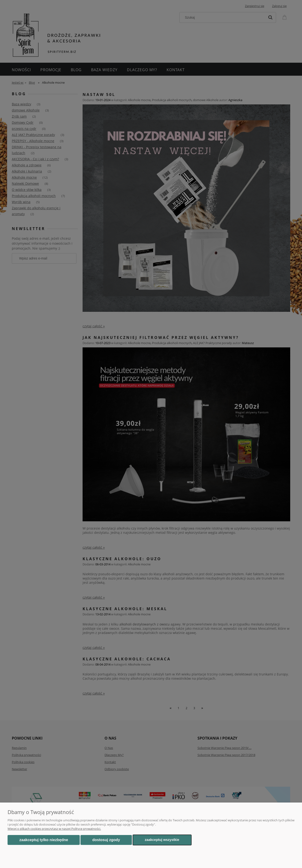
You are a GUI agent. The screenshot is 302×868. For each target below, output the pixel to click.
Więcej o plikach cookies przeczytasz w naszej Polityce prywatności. (54, 829)
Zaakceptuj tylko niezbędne (44, 840)
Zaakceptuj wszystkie (162, 840)
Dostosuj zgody (106, 840)
